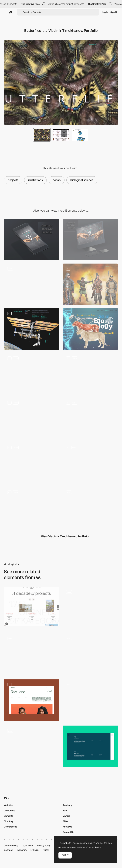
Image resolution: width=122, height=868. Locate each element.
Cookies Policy (11, 845)
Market (66, 816)
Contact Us (68, 832)
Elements (8, 816)
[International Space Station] (32, 329)
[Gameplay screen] (32, 746)
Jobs (65, 810)
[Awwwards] (11, 12)
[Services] (90, 746)
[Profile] (90, 463)
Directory (9, 821)
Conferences (10, 827)
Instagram (22, 850)
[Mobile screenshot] (32, 240)
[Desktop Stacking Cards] (32, 654)
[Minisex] (90, 418)
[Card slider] (90, 700)
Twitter (46, 850)
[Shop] (32, 463)
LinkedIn (35, 850)
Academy (68, 805)
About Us (67, 827)
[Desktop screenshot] (90, 240)
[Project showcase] (90, 654)
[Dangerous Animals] (32, 374)
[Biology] (90, 329)
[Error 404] (32, 284)
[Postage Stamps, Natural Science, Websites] (32, 418)
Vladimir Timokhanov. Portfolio (73, 31)
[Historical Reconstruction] (90, 284)
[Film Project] (32, 700)
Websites (8, 805)
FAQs (65, 821)
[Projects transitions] (90, 608)
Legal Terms (28, 845)
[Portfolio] (32, 508)
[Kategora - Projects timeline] (32, 607)
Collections (9, 810)
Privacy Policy (44, 845)
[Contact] (90, 508)
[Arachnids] (90, 374)
